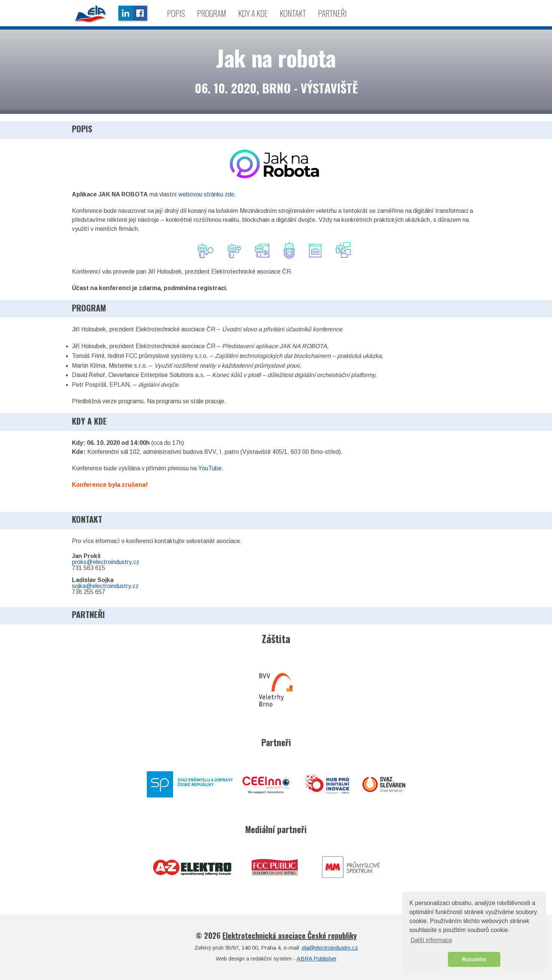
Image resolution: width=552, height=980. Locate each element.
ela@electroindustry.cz (330, 948)
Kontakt (293, 13)
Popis (176, 13)
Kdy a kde (253, 13)
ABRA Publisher (317, 958)
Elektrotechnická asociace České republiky (290, 935)
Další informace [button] (431, 940)
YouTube (210, 468)
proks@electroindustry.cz (106, 562)
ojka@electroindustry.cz (107, 586)
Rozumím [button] (474, 959)
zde (230, 194)
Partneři (332, 13)
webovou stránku (201, 194)
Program (212, 13)
